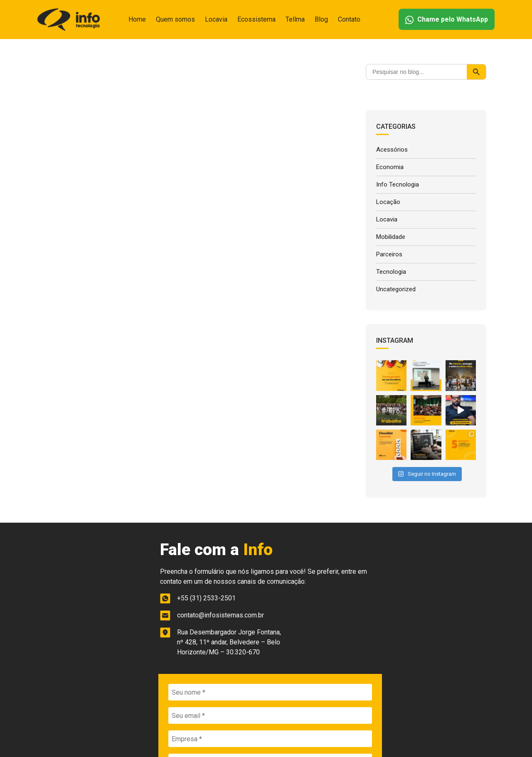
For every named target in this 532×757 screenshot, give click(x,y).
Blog (321, 19)
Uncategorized (396, 286)
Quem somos (175, 19)
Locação (388, 201)
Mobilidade (391, 235)
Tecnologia (391, 269)
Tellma (295, 19)
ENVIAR (385, 650)
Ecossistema (256, 19)
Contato (349, 19)
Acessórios (392, 150)
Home (137, 19)
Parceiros (389, 252)
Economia (390, 167)
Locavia (216, 19)
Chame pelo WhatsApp (447, 20)
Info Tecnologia (398, 184)
